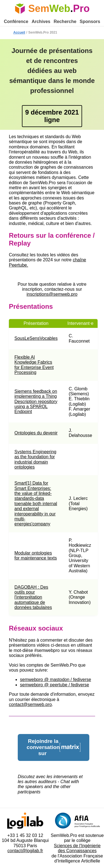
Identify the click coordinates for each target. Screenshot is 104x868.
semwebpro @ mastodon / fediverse (55, 680)
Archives (41, 21)
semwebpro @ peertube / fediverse (54, 685)
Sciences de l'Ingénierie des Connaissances (77, 848)
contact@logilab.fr (25, 851)
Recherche (65, 21)
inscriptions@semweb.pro (52, 294)
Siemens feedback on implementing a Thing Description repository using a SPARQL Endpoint (36, 402)
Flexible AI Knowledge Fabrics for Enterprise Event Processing (34, 365)
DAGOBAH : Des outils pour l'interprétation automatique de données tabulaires (33, 597)
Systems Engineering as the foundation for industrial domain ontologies (35, 459)
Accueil (19, 32)
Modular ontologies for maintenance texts (36, 556)
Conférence (16, 21)
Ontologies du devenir (36, 433)
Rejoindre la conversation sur (54, 747)
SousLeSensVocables (36, 338)
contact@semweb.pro (30, 704)
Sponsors (90, 21)
